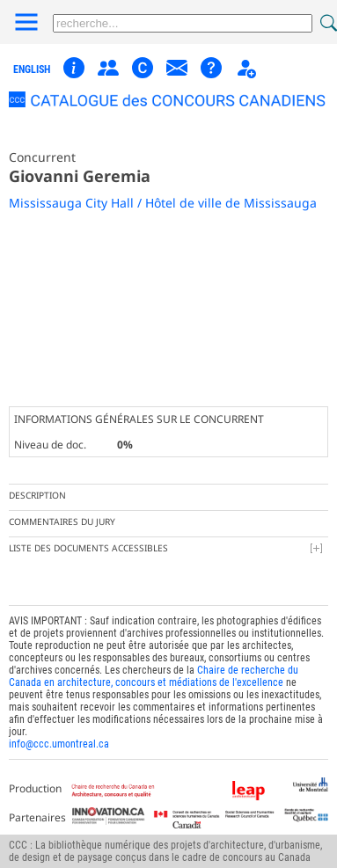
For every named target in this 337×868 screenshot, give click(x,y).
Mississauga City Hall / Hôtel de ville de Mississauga (163, 203)
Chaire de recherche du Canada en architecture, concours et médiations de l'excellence (154, 676)
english (32, 69)
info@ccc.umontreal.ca (59, 744)
